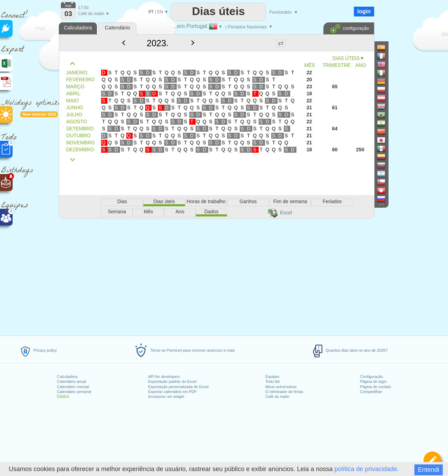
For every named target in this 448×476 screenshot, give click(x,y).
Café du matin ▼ (94, 14)
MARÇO (75, 87)
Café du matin (277, 396)
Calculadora (67, 377)
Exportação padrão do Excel (172, 381)
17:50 (83, 8)
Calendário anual (72, 381)
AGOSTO (77, 122)
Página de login (373, 381)
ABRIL (73, 94)
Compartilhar (371, 392)
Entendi (429, 470)
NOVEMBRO (80, 143)
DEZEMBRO (80, 150)
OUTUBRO (78, 136)
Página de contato (376, 387)
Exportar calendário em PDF (172, 392)
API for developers (164, 377)
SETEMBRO (80, 129)
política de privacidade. (367, 469)
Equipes (272, 377)
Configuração (372, 377)
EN (160, 12)
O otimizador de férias (284, 392)
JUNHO (75, 108)
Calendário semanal (74, 392)
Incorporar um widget (166, 396)
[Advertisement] (216, 276)
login (364, 11)
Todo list (272, 381)
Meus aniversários (281, 387)
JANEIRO (77, 73)
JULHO (74, 115)
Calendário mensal (73, 387)
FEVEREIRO (80, 80)
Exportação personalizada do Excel (178, 387)
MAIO (72, 101)
